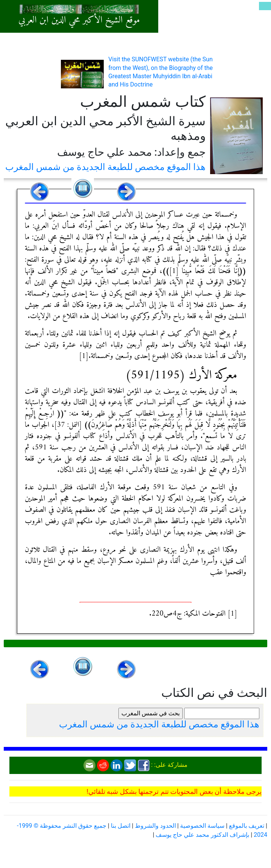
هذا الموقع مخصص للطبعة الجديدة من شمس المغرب (105, 167)
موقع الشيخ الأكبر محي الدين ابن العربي (79, 20)
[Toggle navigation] (265, 6)
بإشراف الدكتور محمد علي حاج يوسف (202, 835)
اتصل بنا (121, 826)
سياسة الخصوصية (202, 826)
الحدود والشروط (155, 826)
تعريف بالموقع (247, 826)
